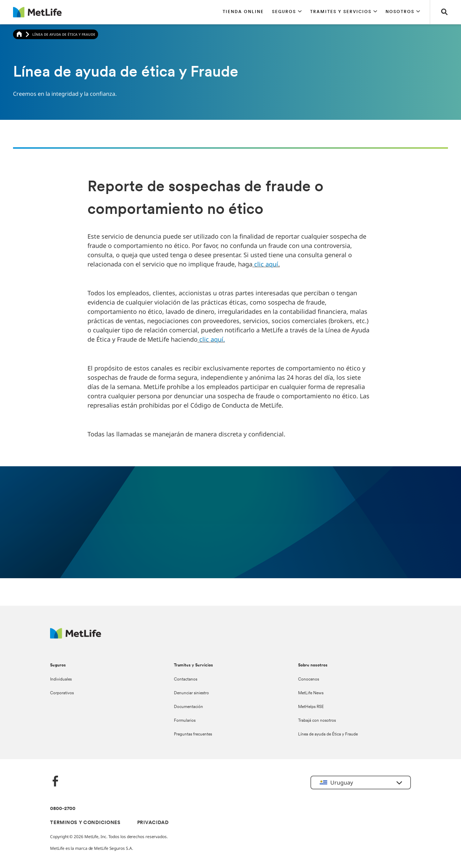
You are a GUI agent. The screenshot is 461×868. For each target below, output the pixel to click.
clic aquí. (212, 339)
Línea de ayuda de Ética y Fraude (328, 734)
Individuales (61, 679)
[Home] (19, 35)
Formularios (185, 721)
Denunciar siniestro (191, 693)
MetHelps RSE (311, 707)
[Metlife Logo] (76, 637)
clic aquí (266, 264)
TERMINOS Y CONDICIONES (85, 823)
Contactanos (186, 679)
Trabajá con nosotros (317, 721)
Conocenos (309, 679)
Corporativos (62, 693)
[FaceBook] (56, 782)
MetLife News (311, 693)
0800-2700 (63, 809)
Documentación (188, 707)
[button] (287, 12)
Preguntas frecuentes (193, 734)
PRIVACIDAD (153, 823)
